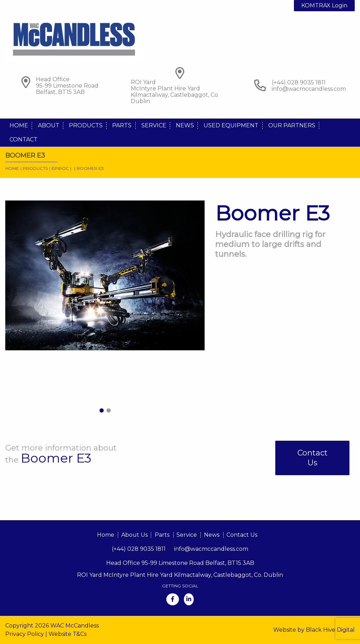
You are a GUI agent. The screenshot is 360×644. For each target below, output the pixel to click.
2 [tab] (109, 410)
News (185, 125)
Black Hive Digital (330, 630)
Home (19, 125)
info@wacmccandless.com (309, 89)
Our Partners (292, 125)
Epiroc (60, 168)
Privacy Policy (25, 634)
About (49, 125)
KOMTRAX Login (324, 5)
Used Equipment (231, 125)
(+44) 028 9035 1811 (139, 549)
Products (86, 125)
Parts (122, 125)
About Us (134, 535)
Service (154, 125)
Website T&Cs (67, 634)
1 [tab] (102, 410)
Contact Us (313, 458)
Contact (24, 139)
